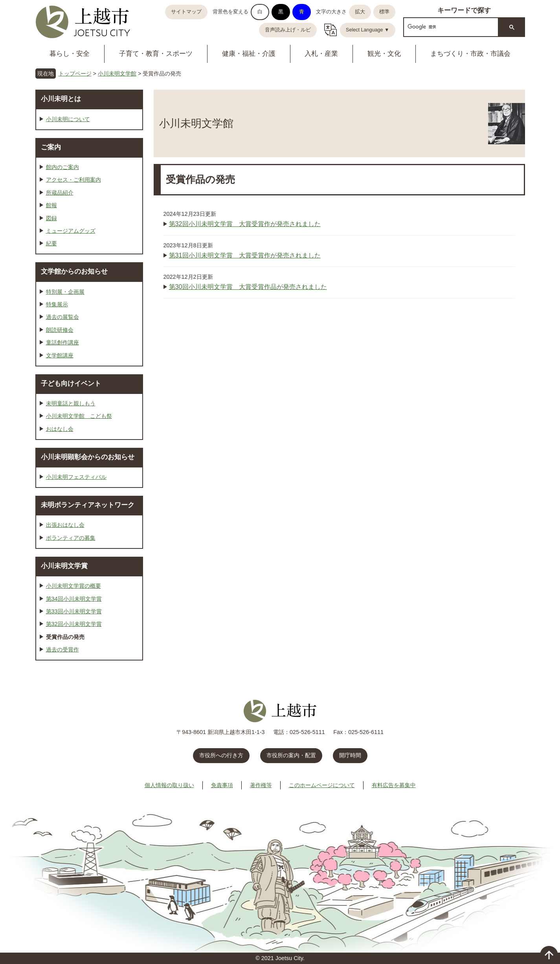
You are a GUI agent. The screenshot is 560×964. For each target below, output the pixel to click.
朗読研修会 (60, 330)
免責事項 (222, 785)
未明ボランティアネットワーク (88, 505)
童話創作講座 (62, 342)
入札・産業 (321, 54)
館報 (51, 205)
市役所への (221, 755)
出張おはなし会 (65, 525)
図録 (51, 218)
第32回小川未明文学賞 (74, 624)
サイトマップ (186, 12)
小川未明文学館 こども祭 (79, 416)
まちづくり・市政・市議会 (470, 54)
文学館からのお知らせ (74, 271)
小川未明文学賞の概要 (73, 586)
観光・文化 (384, 54)
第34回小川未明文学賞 (74, 599)
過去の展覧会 (62, 317)
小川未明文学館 (117, 74)
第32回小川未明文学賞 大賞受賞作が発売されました (245, 224)
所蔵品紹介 (60, 193)
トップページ (75, 74)
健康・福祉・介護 (249, 54)
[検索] (450, 27)
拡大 (360, 12)
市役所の (291, 755)
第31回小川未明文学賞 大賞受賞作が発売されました (245, 255)
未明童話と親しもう (71, 403)
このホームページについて (322, 785)
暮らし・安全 (70, 54)
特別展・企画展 (65, 292)
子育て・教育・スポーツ (156, 54)
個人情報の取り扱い (169, 785)
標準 (384, 12)
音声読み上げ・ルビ (288, 30)
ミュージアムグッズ (71, 231)
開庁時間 (350, 755)
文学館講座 (60, 355)
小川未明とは (61, 99)
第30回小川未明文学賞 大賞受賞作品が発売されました (248, 287)
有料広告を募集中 (394, 785)
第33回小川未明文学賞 (74, 611)
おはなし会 (60, 429)
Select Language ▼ (368, 30)
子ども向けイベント (71, 383)
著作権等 (261, 785)
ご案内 (51, 147)
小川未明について (68, 119)
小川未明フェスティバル (76, 477)
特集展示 (57, 304)
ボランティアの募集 (71, 538)
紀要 (51, 243)
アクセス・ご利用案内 (73, 180)
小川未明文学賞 (64, 566)
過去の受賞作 (62, 649)
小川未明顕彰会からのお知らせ (88, 457)
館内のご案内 (62, 167)
